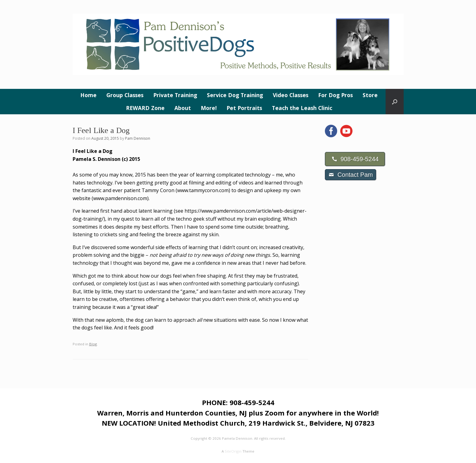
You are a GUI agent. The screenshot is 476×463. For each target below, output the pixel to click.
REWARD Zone (145, 108)
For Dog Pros (335, 95)
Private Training (175, 95)
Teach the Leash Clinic (302, 108)
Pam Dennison (138, 138)
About (183, 108)
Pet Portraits (244, 108)
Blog (93, 344)
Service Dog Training (235, 95)
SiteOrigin (233, 451)
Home (88, 95)
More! (209, 108)
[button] (395, 102)
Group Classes (125, 95)
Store (370, 95)
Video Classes (291, 95)
